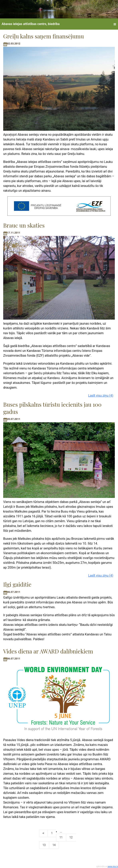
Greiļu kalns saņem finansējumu (43, 36)
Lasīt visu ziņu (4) (101, 396)
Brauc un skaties (24, 225)
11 (61, 837)
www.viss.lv (113, 866)
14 (54, 845)
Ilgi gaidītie (17, 584)
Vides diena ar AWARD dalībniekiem (48, 651)
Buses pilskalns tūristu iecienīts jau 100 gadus (52, 408)
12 (71, 837)
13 (44, 845)
